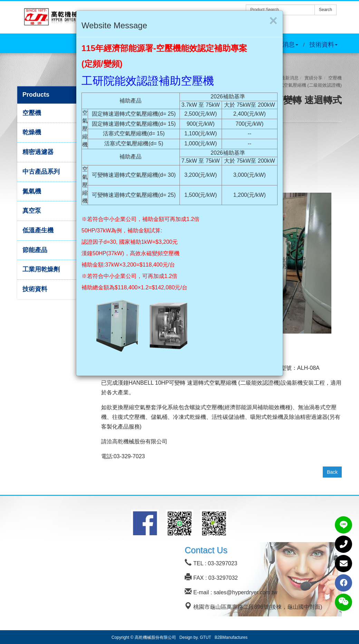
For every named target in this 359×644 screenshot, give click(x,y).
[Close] (273, 21)
